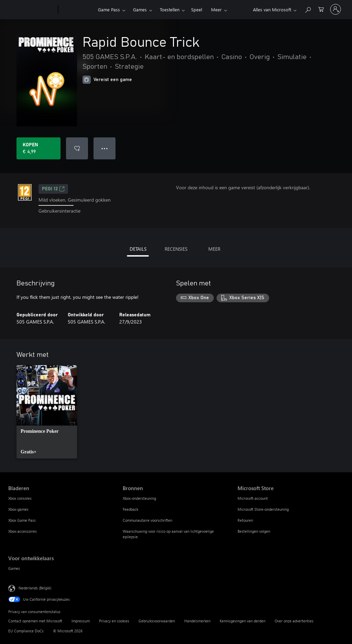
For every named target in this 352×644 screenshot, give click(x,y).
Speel (197, 9)
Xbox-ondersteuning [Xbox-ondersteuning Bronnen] (139, 498)
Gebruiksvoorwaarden (157, 621)
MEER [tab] (214, 249)
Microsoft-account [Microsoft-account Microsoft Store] (253, 498)
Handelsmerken (197, 621)
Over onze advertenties (294, 621)
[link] (47, 412)
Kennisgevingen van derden (243, 621)
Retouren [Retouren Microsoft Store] (245, 520)
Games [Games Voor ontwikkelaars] (14, 568)
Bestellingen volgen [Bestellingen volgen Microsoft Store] (254, 531)
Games (140, 9)
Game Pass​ (109, 9)
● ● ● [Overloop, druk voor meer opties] (105, 148)
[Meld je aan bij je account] (335, 9)
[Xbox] (77, 10)
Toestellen (170, 9)
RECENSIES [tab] (176, 249)
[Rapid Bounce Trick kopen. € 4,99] (38, 148)
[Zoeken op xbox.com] (308, 9)
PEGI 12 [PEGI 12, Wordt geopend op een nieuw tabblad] (53, 189)
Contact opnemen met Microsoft (35, 621)
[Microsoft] (32, 10)
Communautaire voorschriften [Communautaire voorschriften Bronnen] (147, 520)
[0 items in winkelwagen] (321, 9)
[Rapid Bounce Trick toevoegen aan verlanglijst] (77, 148)
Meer (216, 9)
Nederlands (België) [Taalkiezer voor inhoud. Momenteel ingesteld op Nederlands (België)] (35, 587)
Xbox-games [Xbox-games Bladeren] (18, 509)
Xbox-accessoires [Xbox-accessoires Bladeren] (23, 531)
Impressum (81, 621)
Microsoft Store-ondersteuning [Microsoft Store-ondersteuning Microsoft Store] (263, 509)
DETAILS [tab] (138, 249)
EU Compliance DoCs (26, 631)
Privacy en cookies (114, 621)
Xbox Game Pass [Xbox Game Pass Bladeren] (22, 520)
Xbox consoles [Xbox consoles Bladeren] (20, 498)
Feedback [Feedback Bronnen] (130, 509)
